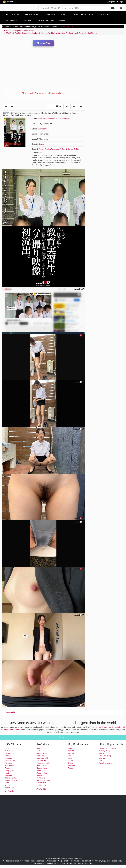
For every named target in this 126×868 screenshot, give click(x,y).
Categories (106, 14)
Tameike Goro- (11, 778)
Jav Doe (103, 758)
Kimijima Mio (41, 785)
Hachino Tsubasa (43, 780)
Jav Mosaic (27, 21)
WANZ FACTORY (12, 780)
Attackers (9, 763)
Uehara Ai (40, 775)
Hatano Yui (41, 748)
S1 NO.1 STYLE (11, 748)
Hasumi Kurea (42, 753)
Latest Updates (33, 14)
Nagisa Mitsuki (42, 758)
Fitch (7, 783)
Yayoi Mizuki (41, 783)
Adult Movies (29, 31)
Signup (111, 2)
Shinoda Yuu (41, 761)
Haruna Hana (42, 768)
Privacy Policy (105, 751)
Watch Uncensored (107, 763)
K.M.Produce (10, 766)
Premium (8, 768)
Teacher (51, 119)
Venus (7, 785)
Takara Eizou (10, 788)
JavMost (71, 751)
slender (70, 149)
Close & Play (43, 43)
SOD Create (43, 129)
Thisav (70, 763)
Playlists (51, 14)
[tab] (10, 712)
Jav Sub (65, 14)
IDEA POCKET (11, 761)
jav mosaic (18, 730)
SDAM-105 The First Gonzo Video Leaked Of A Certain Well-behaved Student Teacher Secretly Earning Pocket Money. (51, 33)
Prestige (8, 756)
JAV (101, 761)
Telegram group (105, 756)
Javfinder (71, 766)
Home (7, 31)
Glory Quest (10, 771)
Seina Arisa (41, 778)
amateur (56, 149)
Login (120, 2)
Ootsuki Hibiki (42, 773)
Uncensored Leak (45, 21)
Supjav (71, 761)
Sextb (70, 748)
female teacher (44, 149)
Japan (41, 144)
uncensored (108, 727)
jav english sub (120, 727)
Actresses (12, 21)
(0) (59, 106)
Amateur (42, 119)
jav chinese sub (7, 730)
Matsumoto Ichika (43, 763)
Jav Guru (71, 753)
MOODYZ (9, 751)
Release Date (13, 14)
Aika (38, 751)
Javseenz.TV (68, 27)
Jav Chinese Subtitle (85, 14)
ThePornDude (10, 2)
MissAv (62, 21)
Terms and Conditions (108, 748)
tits (76, 149)
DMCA (102, 753)
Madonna (9, 758)
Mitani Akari (41, 771)
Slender (66, 119)
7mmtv (71, 768)
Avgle (70, 758)
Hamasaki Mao (42, 766)
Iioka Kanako (42, 756)
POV (59, 119)
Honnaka (8, 775)
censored (99, 727)
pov (63, 149)
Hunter (8, 773)
